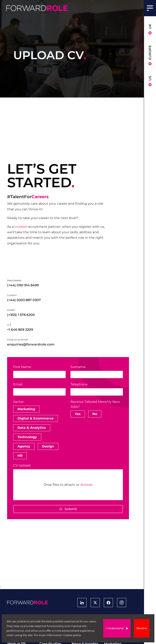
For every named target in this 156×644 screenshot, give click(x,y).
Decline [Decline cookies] (142, 628)
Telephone (79, 384)
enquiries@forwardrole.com (31, 344)
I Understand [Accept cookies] (115, 628)
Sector (18, 402)
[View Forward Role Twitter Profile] (95, 603)
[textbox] (39, 374)
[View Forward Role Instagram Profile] (122, 603)
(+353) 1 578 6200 (21, 315)
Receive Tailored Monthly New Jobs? (95, 404)
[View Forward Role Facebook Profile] (108, 603)
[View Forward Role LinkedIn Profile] (82, 603)
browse (87, 485)
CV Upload (22, 465)
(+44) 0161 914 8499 (23, 285)
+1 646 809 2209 (20, 330)
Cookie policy (72, 635)
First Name (22, 367)
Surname (78, 367)
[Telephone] (97, 392)
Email (18, 384)
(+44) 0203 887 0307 (24, 300)
